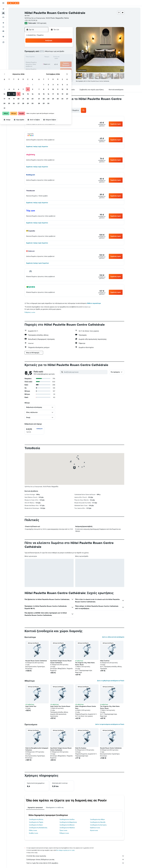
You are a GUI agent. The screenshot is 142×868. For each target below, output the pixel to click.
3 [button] (40, 52)
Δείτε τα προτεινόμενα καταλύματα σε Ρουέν (110, 724)
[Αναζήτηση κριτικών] (85, 372)
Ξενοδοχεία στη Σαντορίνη (98, 825)
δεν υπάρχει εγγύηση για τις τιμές (66, 850)
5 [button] (49, 52)
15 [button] (63, 57)
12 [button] (49, 57)
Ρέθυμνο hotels (64, 833)
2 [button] (68, 48)
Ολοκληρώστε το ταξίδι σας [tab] (55, 808)
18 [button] (44, 62)
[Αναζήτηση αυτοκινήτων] (3, 17)
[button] (3, 3)
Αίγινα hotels (94, 830)
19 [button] (49, 62)
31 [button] (40, 71)
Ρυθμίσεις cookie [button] (30, 312)
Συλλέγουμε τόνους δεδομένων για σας (75, 859)
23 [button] (68, 62)
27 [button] (54, 67)
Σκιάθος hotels (34, 833)
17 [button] (40, 62)
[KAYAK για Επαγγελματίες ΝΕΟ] (3, 31)
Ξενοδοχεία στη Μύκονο (67, 825)
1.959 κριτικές (41, 23)
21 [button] (58, 62)
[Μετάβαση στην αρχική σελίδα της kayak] (13, 3)
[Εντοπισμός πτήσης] (3, 27)
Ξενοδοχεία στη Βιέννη (36, 819)
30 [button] (68, 67)
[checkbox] (34, 430)
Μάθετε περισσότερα (94, 303)
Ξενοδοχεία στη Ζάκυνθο (98, 822)
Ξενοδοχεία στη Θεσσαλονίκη (38, 828)
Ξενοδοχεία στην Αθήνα (97, 819)
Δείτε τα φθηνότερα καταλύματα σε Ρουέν (111, 681)
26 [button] (49, 67)
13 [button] (54, 57)
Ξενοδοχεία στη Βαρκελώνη (68, 822)
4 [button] (44, 52)
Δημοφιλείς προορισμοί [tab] (35, 808)
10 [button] (40, 57)
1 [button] (63, 48)
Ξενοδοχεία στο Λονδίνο (67, 819)
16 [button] (68, 57)
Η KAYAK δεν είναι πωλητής (75, 856)
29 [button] (63, 67)
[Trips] (3, 37)
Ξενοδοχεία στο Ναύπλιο (67, 828)
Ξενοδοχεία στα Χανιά (36, 825)
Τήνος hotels (63, 830)
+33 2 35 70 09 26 (31, 20)
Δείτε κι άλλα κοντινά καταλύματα (113, 637)
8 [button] (63, 52)
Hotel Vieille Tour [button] (31, 706)
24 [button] (40, 67)
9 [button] (68, 52)
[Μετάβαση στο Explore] (3, 23)
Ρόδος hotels (33, 830)
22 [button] (63, 62)
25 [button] (44, 67)
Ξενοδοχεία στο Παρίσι (36, 822)
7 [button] (58, 52)
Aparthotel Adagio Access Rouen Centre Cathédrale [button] (61, 662)
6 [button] (54, 52)
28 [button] (58, 67)
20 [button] (54, 62)
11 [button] (44, 57)
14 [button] (58, 57)
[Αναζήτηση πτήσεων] (3, 9)
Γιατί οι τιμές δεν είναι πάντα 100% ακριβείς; (75, 863)
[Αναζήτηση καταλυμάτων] (3, 13)
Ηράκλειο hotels (95, 828)
